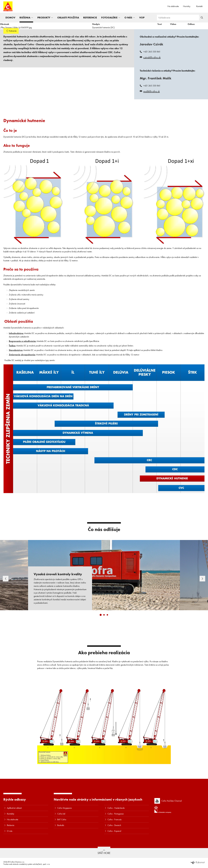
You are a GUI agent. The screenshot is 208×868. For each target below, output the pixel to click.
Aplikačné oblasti (14, 808)
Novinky (187, 6)
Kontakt (199, 6)
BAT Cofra (62, 819)
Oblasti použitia (68, 17)
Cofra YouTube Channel (168, 801)
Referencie (90, 17)
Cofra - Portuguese (116, 814)
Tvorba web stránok (11, 864)
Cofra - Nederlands (116, 808)
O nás (128, 17)
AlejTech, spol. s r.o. (43, 864)
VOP (142, 17)
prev (7, 579)
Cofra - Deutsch (114, 825)
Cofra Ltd (61, 814)
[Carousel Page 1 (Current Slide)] (101, 615)
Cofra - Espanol (114, 831)
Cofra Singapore (64, 808)
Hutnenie (13, 31)
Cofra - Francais (115, 819)
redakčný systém (26, 864)
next (201, 579)
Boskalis (61, 825)
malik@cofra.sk (152, 91)
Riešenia (25, 17)
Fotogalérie (109, 17)
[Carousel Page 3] (107, 615)
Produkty (44, 17)
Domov (10, 17)
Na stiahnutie (173, 6)
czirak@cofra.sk (152, 57)
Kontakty (11, 814)
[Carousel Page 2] (104, 615)
